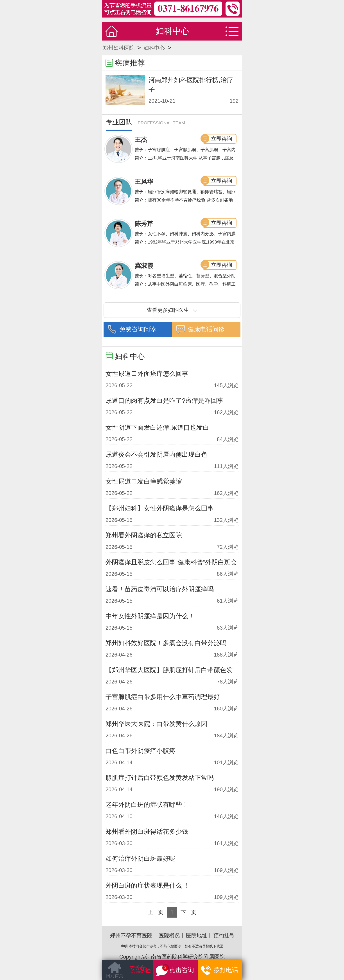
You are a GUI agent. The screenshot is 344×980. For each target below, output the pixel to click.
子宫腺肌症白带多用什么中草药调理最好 (163, 697)
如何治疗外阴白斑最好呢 (141, 858)
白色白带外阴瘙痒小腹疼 (141, 751)
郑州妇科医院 (119, 48)
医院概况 (169, 935)
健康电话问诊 (206, 329)
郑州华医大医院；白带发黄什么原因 (156, 724)
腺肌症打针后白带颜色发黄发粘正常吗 (160, 778)
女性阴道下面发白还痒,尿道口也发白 (157, 427)
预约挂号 (224, 935)
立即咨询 (222, 139)
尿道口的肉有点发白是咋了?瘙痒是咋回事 (165, 401)
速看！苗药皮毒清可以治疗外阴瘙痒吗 (160, 589)
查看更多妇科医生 (172, 310)
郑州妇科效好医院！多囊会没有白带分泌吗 (166, 643)
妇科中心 (154, 48)
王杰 (141, 140)
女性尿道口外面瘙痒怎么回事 (147, 374)
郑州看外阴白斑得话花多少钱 (147, 832)
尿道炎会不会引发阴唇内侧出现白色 (156, 454)
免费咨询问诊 (138, 329)
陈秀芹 (144, 224)
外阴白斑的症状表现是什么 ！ (148, 885)
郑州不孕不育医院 (131, 935)
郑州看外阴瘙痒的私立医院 (144, 535)
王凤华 (144, 182)
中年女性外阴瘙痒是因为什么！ (150, 616)
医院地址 (197, 935)
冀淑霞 (144, 266)
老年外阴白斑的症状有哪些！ (147, 805)
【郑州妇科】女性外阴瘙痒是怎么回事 (160, 508)
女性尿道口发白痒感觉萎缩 (144, 481)
